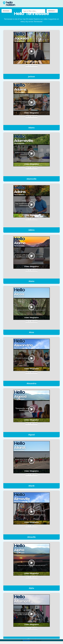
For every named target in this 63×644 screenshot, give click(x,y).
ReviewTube (26, 640)
